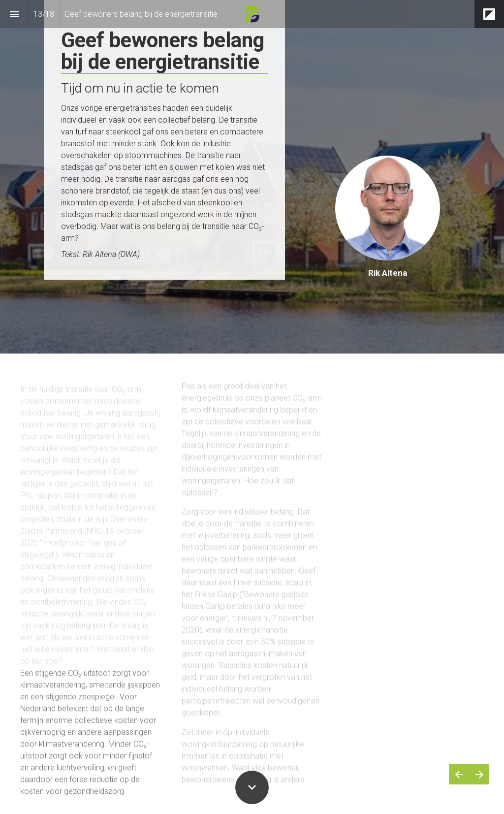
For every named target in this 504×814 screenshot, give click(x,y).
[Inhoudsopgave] (14, 14)
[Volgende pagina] (479, 774)
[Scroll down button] (252, 787)
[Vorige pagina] (459, 774)
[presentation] (252, 177)
